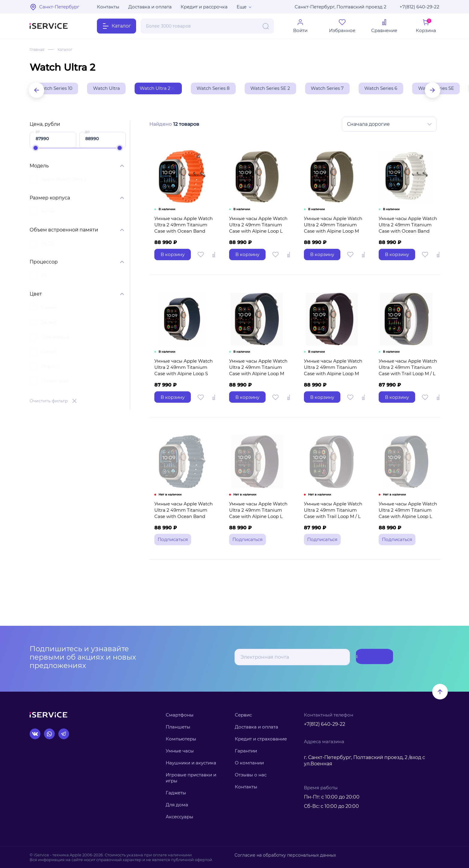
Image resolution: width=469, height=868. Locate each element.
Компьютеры (181, 739)
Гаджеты (176, 793)
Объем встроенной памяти (64, 231)
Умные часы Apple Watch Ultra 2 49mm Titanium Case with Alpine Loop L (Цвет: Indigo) (257, 531)
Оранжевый (55, 338)
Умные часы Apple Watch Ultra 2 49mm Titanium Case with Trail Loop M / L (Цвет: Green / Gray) (406, 383)
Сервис (243, 715)
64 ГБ (48, 244)
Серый (49, 353)
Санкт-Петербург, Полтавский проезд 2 (341, 7)
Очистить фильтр (49, 402)
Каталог (68, 49)
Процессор (44, 263)
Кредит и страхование (261, 739)
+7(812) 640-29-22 (419, 7)
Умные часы (180, 751)
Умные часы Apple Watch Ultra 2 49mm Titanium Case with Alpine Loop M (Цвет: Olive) (332, 235)
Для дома (177, 805)
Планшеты (178, 727)
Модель (39, 167)
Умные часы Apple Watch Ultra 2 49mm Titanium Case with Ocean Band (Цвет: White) (406, 235)
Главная (38, 49)
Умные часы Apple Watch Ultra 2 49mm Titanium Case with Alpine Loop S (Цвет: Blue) (182, 383)
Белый (49, 323)
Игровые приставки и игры (191, 778)
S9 (44, 277)
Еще (242, 7)
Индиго (50, 367)
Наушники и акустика (191, 763)
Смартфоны (180, 715)
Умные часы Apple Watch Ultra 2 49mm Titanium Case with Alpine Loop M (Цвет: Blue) (257, 383)
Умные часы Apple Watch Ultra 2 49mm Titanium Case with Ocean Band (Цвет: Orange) (182, 235)
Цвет (36, 295)
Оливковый (55, 382)
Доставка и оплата (150, 7)
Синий (49, 309)
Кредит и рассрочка (204, 7)
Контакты (108, 7)
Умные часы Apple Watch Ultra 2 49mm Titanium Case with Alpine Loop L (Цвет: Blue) (406, 531)
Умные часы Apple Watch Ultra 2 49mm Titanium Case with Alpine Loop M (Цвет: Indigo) (332, 383)
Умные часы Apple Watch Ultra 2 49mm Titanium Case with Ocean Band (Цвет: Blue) (182, 531)
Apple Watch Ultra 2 (64, 180)
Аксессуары (179, 817)
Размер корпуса (50, 199)
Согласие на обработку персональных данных (281, 855)
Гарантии (246, 751)
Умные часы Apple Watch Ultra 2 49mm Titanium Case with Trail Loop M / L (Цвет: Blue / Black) (332, 531)
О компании (249, 763)
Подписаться (369, 657)
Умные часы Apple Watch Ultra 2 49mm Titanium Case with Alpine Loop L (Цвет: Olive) (257, 235)
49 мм (48, 212)
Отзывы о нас (251, 775)
